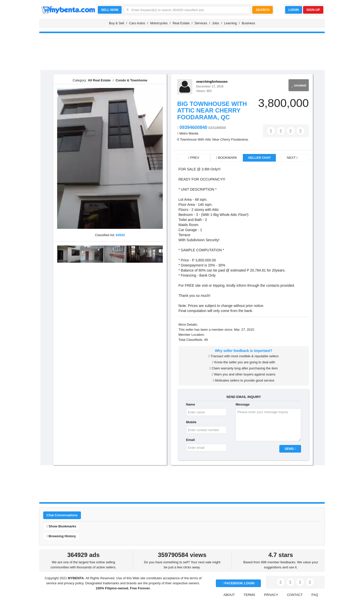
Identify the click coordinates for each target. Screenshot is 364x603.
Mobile (191, 422)
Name (190, 404)
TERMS (249, 595)
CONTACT (295, 595)
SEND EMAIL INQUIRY (244, 397)
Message (243, 404)
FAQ (315, 595)
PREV (194, 158)
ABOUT (229, 595)
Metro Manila (189, 133)
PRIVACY (271, 595)
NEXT (292, 158)
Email (190, 440)
